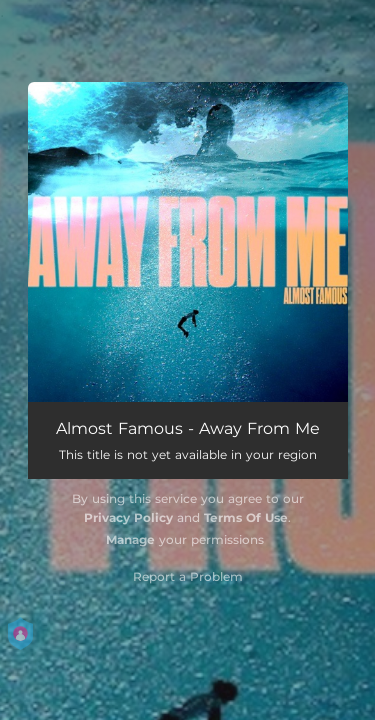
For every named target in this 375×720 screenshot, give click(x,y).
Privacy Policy (128, 517)
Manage (130, 539)
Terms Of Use (246, 517)
